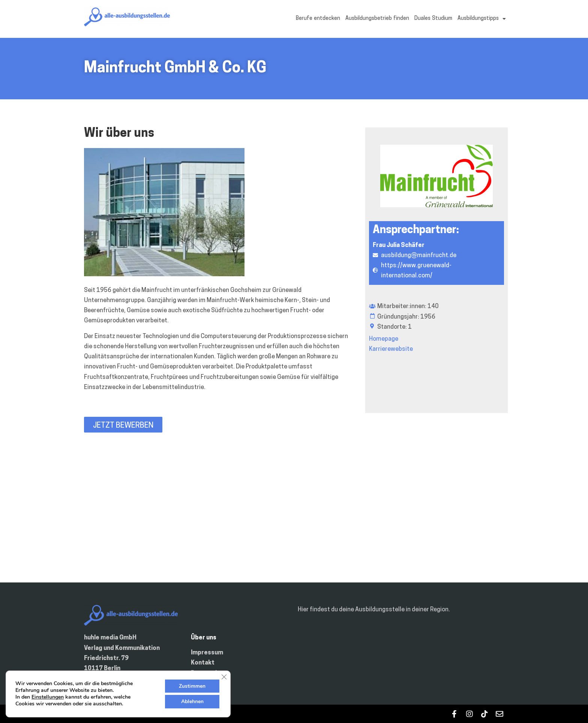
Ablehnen (192, 701)
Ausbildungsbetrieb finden (377, 19)
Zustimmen (192, 686)
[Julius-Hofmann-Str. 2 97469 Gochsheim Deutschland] (294, 517)
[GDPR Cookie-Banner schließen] (224, 677)
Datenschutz (210, 674)
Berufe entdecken (318, 19)
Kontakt (203, 663)
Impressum (207, 653)
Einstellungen (48, 697)
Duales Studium (433, 19)
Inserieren (206, 684)
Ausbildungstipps (482, 19)
